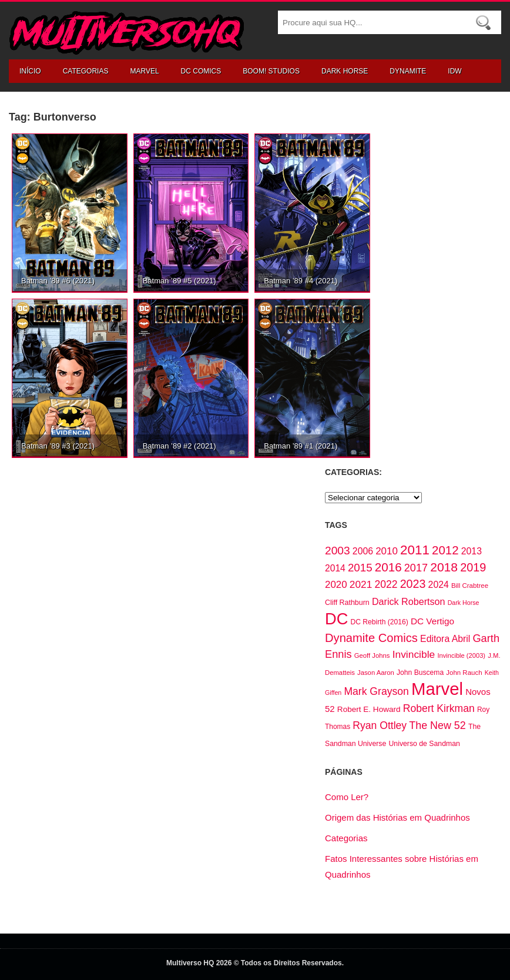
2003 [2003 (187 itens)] (338, 551)
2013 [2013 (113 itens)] (472, 551)
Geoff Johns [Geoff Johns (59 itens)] (372, 655)
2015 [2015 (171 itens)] (360, 568)
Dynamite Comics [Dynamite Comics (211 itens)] (371, 638)
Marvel (144, 71)
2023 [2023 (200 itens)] (413, 584)
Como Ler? (347, 797)
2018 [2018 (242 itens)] (444, 567)
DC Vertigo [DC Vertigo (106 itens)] (432, 621)
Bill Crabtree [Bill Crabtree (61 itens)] (470, 586)
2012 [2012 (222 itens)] (445, 550)
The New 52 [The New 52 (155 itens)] (437, 725)
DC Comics (201, 71)
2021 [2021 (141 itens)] (361, 584)
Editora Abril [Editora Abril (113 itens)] (445, 639)
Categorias (86, 71)
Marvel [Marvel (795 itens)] (437, 689)
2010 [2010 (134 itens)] (387, 551)
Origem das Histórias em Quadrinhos (397, 817)
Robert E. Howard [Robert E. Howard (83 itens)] (369, 709)
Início (30, 71)
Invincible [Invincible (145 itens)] (414, 654)
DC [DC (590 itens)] (336, 619)
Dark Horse (345, 71)
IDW (454, 71)
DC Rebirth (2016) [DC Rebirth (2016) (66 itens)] (380, 622)
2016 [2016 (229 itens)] (388, 567)
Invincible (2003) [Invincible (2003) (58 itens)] (461, 655)
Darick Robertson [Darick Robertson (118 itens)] (409, 601)
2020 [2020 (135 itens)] (336, 585)
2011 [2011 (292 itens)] (415, 550)
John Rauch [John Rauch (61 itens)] (464, 673)
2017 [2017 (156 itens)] (416, 568)
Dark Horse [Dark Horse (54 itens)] (464, 603)
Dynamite (408, 71)
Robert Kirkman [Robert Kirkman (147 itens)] (439, 708)
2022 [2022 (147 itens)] (386, 584)
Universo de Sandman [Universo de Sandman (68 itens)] (424, 744)
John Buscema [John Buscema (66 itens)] (420, 673)
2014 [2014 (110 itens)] (335, 568)
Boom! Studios (271, 71)
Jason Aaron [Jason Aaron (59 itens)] (376, 673)
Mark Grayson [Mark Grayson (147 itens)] (376, 691)
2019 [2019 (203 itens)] (473, 567)
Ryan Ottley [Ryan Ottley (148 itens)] (380, 725)
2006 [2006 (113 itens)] (363, 551)
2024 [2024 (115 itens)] (439, 585)
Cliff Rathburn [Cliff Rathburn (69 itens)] (347, 603)
